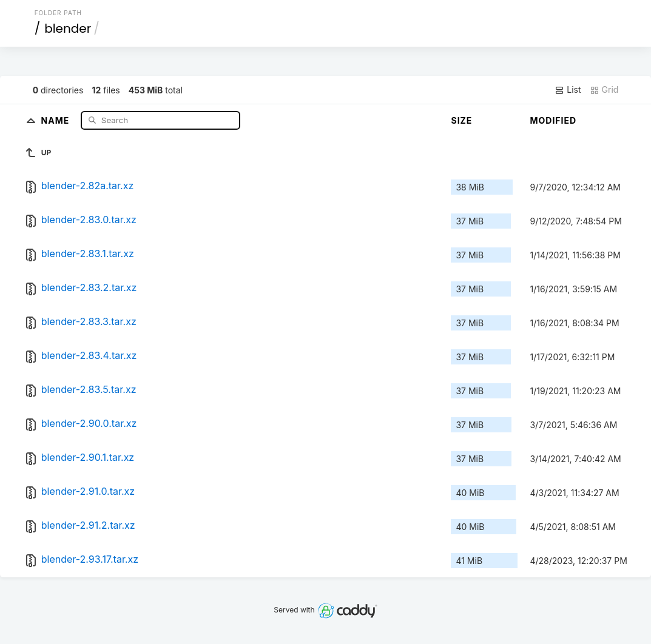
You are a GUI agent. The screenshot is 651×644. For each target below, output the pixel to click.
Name (57, 120)
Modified (553, 120)
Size (461, 120)
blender (68, 29)
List (568, 90)
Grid (604, 90)
